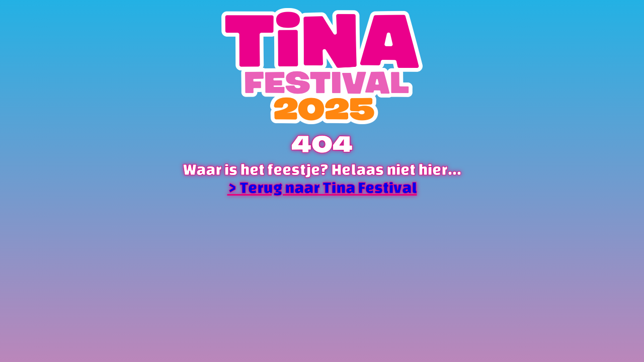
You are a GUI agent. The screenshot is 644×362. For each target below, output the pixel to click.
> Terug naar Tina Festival (322, 188)
